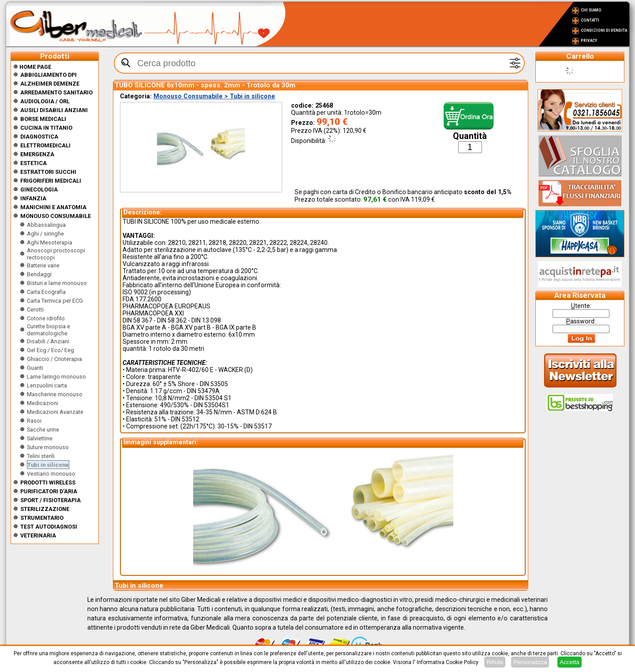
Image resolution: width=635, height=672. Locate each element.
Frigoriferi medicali (51, 181)
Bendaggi (39, 274)
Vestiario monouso (51, 474)
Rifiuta (495, 662)
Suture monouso (48, 447)
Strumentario (42, 518)
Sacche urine (43, 430)
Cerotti (35, 310)
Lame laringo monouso (56, 377)
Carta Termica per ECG (55, 301)
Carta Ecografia (46, 292)
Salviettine (40, 438)
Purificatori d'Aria (49, 491)
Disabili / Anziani (48, 341)
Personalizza (530, 662)
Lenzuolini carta (47, 385)
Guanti (35, 368)
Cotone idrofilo (46, 318)
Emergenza (37, 154)
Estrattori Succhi (48, 172)
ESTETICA (34, 163)
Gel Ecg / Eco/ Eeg (50, 350)
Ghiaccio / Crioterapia (54, 359)
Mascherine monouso (55, 394)
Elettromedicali (45, 145)
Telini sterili (41, 456)
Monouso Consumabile (56, 216)
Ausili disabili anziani (54, 110)
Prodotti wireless (48, 482)
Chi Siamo (591, 10)
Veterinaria (38, 535)
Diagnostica (39, 137)
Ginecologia (39, 190)
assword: (581, 321)
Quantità (470, 136)
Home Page (32, 67)
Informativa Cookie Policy (448, 662)
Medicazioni (43, 403)
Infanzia (33, 198)
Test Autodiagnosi (49, 527)
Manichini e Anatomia (53, 207)
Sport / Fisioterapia (50, 500)
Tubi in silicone (48, 465)
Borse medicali (43, 119)
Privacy (589, 41)
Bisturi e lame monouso (57, 283)
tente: (581, 306)
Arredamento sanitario (56, 92)
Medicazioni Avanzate (55, 412)
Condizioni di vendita (604, 30)
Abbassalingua (46, 225)
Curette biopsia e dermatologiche (49, 330)
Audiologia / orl (45, 101)
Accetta (569, 662)
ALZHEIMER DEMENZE (50, 84)
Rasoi (34, 421)
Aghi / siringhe (45, 234)
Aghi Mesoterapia (50, 242)
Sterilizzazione (45, 509)
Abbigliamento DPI (49, 75)
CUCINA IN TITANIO (46, 128)
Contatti (590, 20)
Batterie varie (43, 265)
